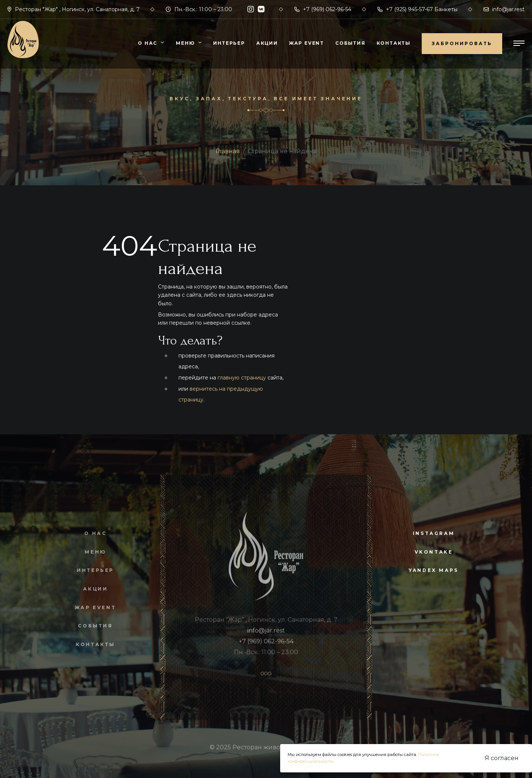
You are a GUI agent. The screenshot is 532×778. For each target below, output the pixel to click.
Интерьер (229, 43)
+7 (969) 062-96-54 (323, 9)
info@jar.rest (504, 9)
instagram (434, 533)
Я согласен (502, 758)
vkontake (434, 552)
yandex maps (434, 570)
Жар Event (307, 43)
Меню (185, 43)
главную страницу (242, 378)
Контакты (394, 43)
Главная (228, 151)
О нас (148, 43)
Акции (267, 43)
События (350, 43)
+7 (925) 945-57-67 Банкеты (417, 9)
